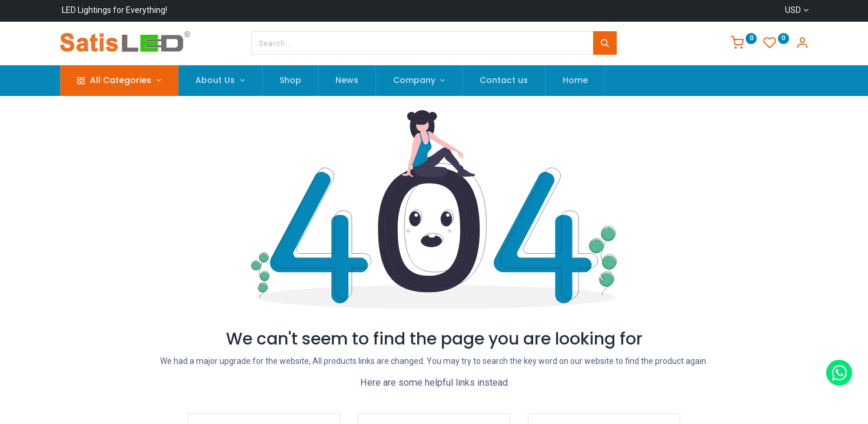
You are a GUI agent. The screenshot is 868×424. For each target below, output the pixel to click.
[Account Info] (802, 44)
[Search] (605, 43)
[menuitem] (290, 81)
